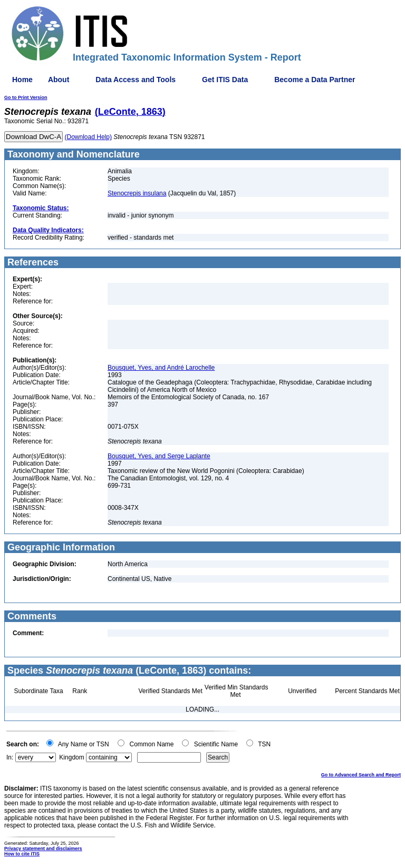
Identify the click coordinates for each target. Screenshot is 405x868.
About (59, 80)
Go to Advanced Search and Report (361, 775)
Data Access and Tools (136, 80)
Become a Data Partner (315, 80)
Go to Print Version (26, 97)
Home (22, 80)
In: (10, 757)
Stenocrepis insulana (137, 193)
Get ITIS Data (225, 80)
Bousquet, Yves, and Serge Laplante (159, 456)
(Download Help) (88, 137)
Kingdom (71, 757)
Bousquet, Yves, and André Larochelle (161, 368)
